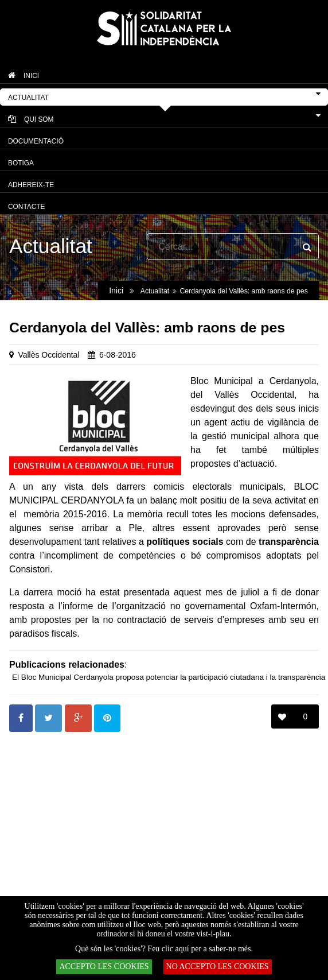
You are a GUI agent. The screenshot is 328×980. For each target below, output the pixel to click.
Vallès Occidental (48, 355)
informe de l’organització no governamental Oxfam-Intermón (190, 606)
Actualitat (155, 291)
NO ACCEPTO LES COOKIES (218, 967)
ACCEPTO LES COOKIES (104, 967)
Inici (116, 290)
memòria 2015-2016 (65, 514)
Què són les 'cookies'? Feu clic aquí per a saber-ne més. (164, 949)
